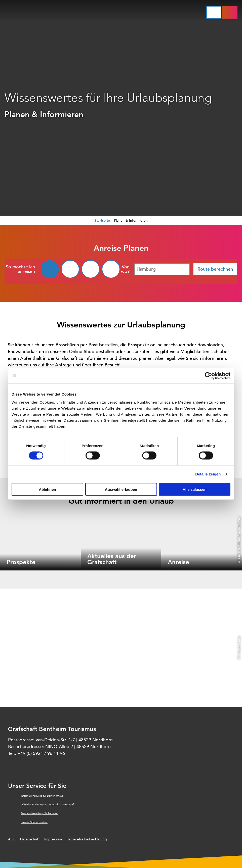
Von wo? (125, 269)
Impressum (53, 839)
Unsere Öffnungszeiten (34, 822)
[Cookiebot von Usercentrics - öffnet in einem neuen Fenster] (208, 376)
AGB (12, 839)
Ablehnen (47, 489)
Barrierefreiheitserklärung (87, 839)
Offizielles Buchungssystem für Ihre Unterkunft (48, 805)
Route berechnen (215, 269)
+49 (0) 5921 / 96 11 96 (41, 753)
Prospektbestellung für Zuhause (39, 813)
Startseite (102, 220)
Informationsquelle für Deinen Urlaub (42, 796)
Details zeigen (208, 474)
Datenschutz (30, 839)
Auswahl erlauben (121, 489)
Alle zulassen (195, 489)
